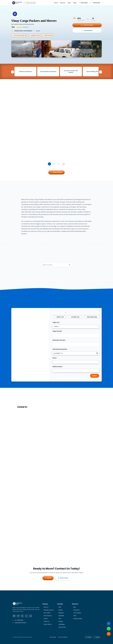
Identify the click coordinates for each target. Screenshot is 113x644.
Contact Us (46, 621)
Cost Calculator (77, 613)
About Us (46, 607)
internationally (92, 317)
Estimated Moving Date (60, 349)
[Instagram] (26, 616)
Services (63, 3)
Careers (46, 619)
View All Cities (62, 627)
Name (54, 358)
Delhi (60, 607)
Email (37, 31)
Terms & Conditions (63, 637)
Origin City (56, 322)
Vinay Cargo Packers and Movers (34, 21)
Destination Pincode (59, 340)
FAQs (75, 616)
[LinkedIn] (22, 616)
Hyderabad (61, 616)
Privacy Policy (53, 637)
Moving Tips (76, 610)
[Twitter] (18, 616)
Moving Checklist (78, 619)
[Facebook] (14, 616)
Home (56, 3)
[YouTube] (30, 616)
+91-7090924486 (19, 620)
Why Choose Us (48, 616)
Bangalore (61, 613)
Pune (60, 619)
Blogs (75, 3)
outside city (75, 317)
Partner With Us (48, 624)
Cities (69, 3)
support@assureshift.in (20, 623)
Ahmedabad (62, 624)
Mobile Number (57, 367)
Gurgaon (61, 621)
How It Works (47, 613)
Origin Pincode (57, 331)
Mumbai (61, 610)
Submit (95, 376)
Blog (75, 607)
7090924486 (83, 3)
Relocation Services (49, 610)
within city (60, 317)
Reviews (26, 27)
